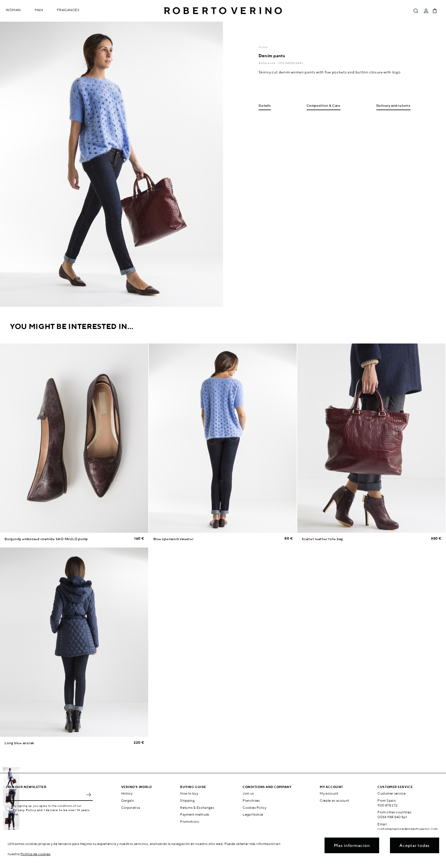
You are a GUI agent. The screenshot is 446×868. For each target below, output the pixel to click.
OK (88, 795)
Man (39, 10)
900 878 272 (388, 805)
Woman (13, 10)
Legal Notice (253, 814)
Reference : (268, 63)
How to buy (189, 793)
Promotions (189, 821)
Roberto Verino (223, 11)
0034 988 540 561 (392, 817)
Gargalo (128, 800)
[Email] (45, 795)
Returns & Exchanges (197, 808)
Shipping (187, 800)
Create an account (334, 800)
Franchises (251, 800)
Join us (248, 793)
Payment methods (195, 814)
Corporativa (131, 808)
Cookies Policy (255, 808)
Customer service (392, 793)
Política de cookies (36, 854)
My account (329, 793)
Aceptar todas (415, 845)
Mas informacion (352, 845)
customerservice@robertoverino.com (407, 829)
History (127, 793)
